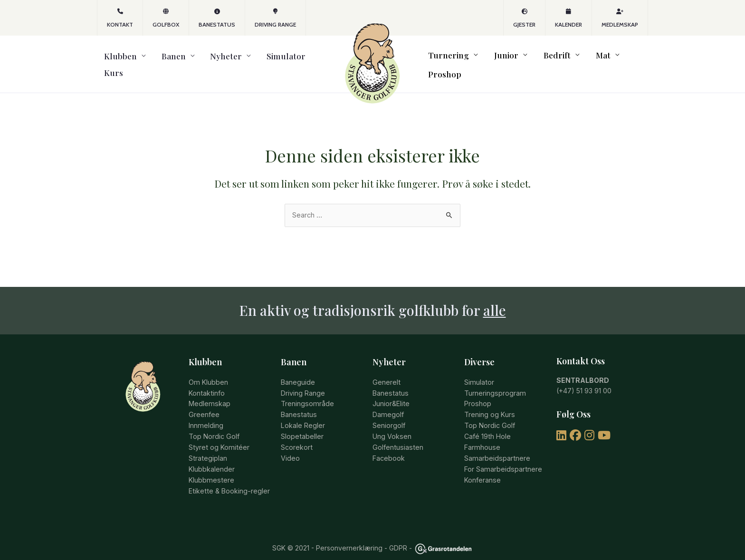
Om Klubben (208, 371)
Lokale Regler (303, 414)
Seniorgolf (389, 414)
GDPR (398, 535)
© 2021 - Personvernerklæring (334, 535)
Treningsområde (307, 393)
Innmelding (205, 414)
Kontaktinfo (206, 382)
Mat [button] (585, 59)
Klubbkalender (212, 456)
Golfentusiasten (397, 435)
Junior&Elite (391, 393)
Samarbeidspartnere (496, 446)
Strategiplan (207, 446)
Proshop (627, 59)
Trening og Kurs (489, 403)
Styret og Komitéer (218, 435)
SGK (279, 535)
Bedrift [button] (546, 59)
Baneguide (298, 371)
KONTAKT (120, 18)
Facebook (389, 446)
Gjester (524, 18)
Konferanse (482, 467)
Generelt (386, 371)
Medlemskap (620, 18)
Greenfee (204, 403)
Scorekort (296, 435)
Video (290, 446)
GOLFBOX (166, 18)
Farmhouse (482, 435)
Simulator (252, 59)
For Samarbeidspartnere (502, 456)
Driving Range (275, 18)
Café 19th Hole (487, 424)
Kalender (568, 18)
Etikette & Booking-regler (228, 478)
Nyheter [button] (201, 59)
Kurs (288, 59)
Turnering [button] (451, 59)
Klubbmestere (210, 467)
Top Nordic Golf (214, 424)
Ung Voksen (392, 424)
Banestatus (217, 18)
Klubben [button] (113, 59)
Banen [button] (158, 59)
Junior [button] (502, 59)
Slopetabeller (302, 424)
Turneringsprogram (494, 382)
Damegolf (388, 403)
